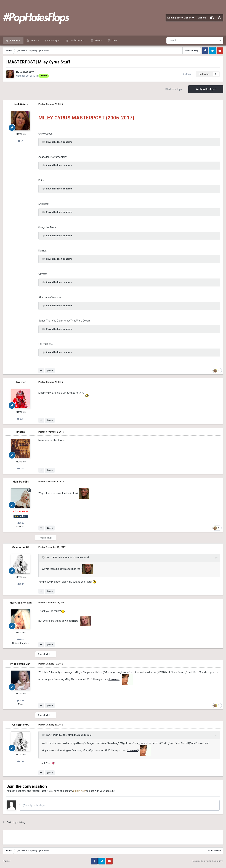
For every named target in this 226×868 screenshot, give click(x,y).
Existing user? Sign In (181, 18)
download (114, 679)
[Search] (183, 41)
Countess (78, 557)
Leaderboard (77, 40)
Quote (50, 371)
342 (21, 584)
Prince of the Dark (21, 664)
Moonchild (80, 735)
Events (98, 40)
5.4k (21, 419)
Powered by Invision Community (208, 861)
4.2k (21, 700)
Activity (53, 40)
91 (21, 141)
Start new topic (174, 89)
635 (21, 640)
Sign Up (202, 18)
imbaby (21, 432)
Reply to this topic (206, 89)
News (34, 40)
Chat (114, 40)
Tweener (21, 382)
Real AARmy (27, 72)
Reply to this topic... (35, 805)
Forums (14, 40)
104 (21, 469)
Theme (7, 861)
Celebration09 (21, 547)
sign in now (79, 791)
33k (21, 523)
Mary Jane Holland (21, 603)
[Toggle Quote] (44, 557)
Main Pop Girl (21, 482)
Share (187, 74)
